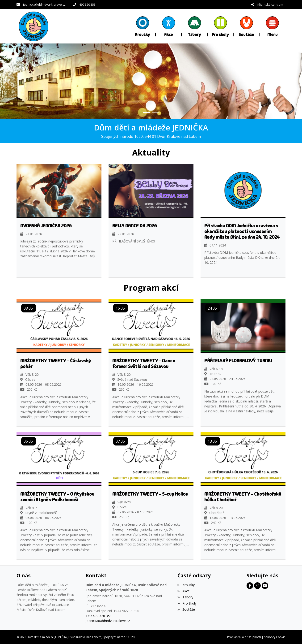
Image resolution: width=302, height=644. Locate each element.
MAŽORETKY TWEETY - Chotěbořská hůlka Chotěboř (243, 497)
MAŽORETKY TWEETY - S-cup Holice (150, 494)
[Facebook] (250, 586)
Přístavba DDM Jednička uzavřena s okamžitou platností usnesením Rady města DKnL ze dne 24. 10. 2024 (242, 231)
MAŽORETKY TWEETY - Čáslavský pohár (56, 363)
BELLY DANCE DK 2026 (135, 225)
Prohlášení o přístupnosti (244, 637)
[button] (273, 26)
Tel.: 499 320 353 (99, 616)
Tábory (185, 597)
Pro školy (187, 603)
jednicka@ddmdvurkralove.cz (44, 4)
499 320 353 (87, 4)
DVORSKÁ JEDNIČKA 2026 (46, 225)
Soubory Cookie (275, 637)
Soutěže (186, 609)
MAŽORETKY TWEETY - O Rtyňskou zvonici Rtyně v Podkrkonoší (57, 497)
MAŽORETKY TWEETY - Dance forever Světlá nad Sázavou (144, 363)
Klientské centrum (270, 4)
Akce (183, 591)
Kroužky (186, 585)
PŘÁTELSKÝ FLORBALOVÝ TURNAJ (238, 361)
